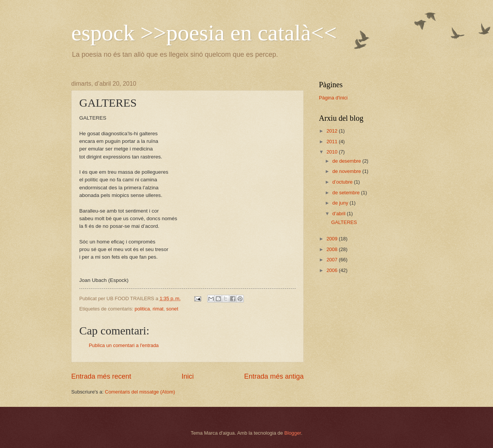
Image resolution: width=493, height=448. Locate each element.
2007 (333, 260)
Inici (187, 376)
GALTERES (344, 222)
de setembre (347, 193)
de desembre (347, 161)
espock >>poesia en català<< (204, 33)
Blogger (293, 433)
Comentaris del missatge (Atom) (140, 392)
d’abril (339, 214)
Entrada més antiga (274, 376)
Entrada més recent (101, 376)
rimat (158, 309)
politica (142, 309)
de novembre (347, 171)
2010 (333, 152)
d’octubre (343, 182)
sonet (172, 309)
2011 (333, 142)
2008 (333, 249)
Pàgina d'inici (333, 98)
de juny (341, 203)
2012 (333, 131)
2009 (333, 239)
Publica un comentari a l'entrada (124, 345)
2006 (333, 270)
